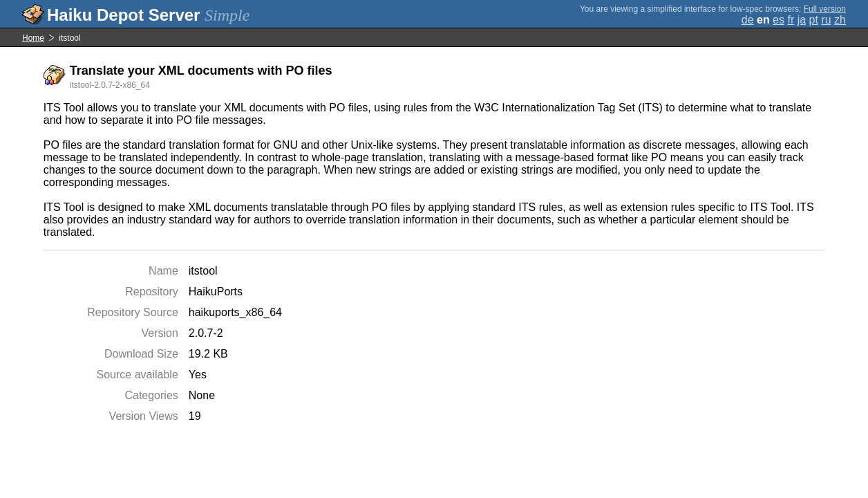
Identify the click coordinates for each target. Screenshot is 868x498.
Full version (825, 9)
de (748, 20)
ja (802, 20)
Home (33, 38)
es (779, 20)
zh (840, 20)
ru (826, 20)
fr (791, 20)
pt (814, 20)
